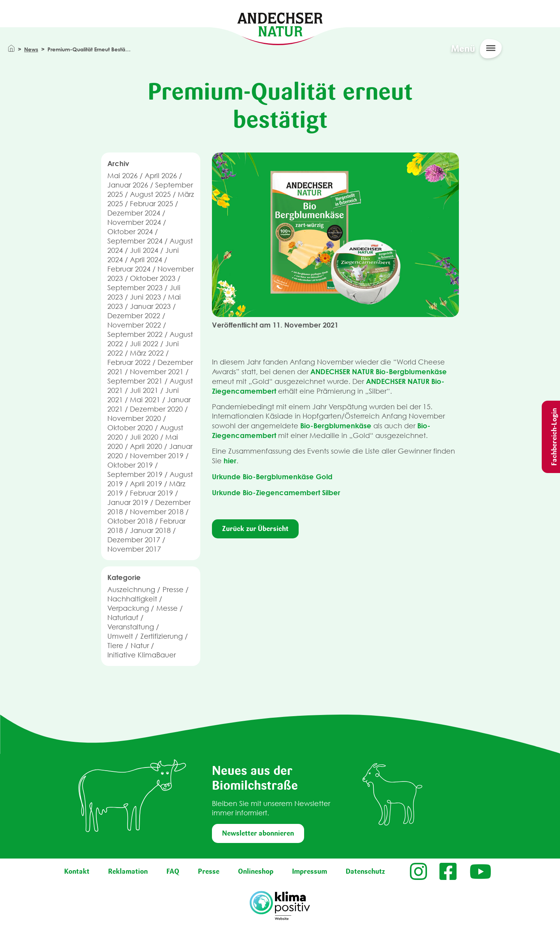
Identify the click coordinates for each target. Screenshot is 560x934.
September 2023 (135, 288)
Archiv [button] (118, 163)
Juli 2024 (144, 250)
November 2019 (157, 456)
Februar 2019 (151, 493)
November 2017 (134, 549)
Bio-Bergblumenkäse (336, 426)
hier (230, 461)
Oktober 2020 (130, 428)
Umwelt (120, 636)
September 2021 (135, 381)
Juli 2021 (144, 390)
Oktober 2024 (130, 232)
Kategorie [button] (124, 577)
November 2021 (157, 372)
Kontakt (77, 871)
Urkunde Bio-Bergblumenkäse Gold (272, 477)
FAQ (173, 871)
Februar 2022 (129, 362)
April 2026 (161, 176)
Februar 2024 (129, 269)
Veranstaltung (131, 627)
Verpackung (128, 608)
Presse (173, 590)
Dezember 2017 (134, 540)
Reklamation (128, 871)
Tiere (115, 646)
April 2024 (146, 260)
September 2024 (135, 241)
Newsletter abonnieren (258, 833)
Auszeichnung (131, 590)
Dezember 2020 (156, 409)
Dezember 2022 (134, 316)
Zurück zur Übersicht (255, 529)
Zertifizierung (162, 636)
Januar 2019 (128, 502)
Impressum (310, 871)
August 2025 (150, 194)
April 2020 (146, 446)
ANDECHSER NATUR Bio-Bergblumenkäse (379, 371)
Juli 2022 (144, 344)
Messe (167, 608)
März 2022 (147, 353)
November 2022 (134, 325)
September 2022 (135, 334)
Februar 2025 (151, 204)
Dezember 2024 (134, 213)
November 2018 (157, 512)
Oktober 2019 (130, 465)
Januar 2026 (128, 185)
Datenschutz (365, 871)
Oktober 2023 (153, 278)
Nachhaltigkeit (132, 599)
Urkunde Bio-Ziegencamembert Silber (276, 492)
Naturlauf (123, 618)
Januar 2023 (150, 306)
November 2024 (134, 222)
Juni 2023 (145, 297)
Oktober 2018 (130, 521)
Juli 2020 (144, 437)
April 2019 (146, 484)
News (31, 49)
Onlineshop (256, 871)
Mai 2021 (145, 400)
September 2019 (135, 474)
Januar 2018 (150, 530)
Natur (140, 646)
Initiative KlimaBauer (142, 655)
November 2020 (134, 418)
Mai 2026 (122, 176)
